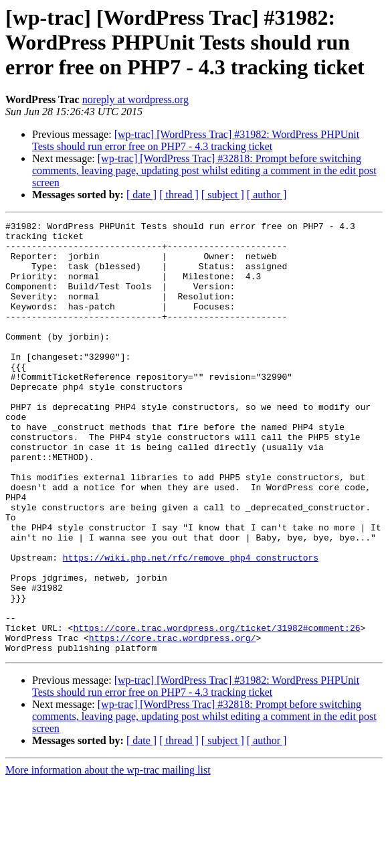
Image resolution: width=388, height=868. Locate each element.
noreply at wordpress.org (135, 99)
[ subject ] (223, 195)
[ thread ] (179, 195)
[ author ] (267, 195)
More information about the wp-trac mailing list (108, 856)
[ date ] (141, 195)
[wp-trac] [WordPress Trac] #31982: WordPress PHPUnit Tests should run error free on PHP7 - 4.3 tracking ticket (196, 140)
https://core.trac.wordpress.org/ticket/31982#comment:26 (216, 710)
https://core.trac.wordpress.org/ (173, 722)
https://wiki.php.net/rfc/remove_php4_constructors (191, 626)
